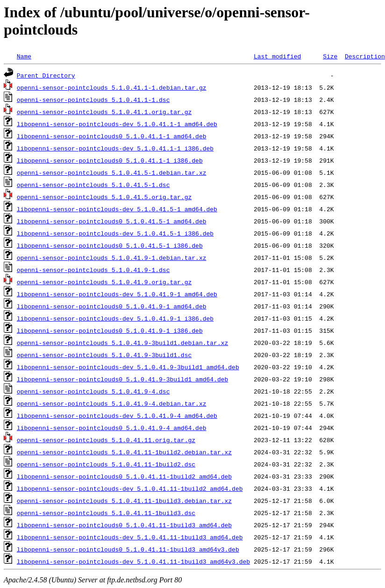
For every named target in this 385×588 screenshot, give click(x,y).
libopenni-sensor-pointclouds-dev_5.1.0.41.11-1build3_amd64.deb (130, 537)
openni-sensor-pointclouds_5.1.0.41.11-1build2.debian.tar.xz (124, 452)
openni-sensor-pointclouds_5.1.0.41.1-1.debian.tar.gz (112, 87)
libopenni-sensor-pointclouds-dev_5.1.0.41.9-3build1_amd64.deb (128, 367)
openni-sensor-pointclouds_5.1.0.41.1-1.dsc (93, 100)
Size (330, 56)
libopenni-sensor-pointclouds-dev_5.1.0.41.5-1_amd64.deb (117, 209)
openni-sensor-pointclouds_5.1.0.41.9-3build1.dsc (104, 355)
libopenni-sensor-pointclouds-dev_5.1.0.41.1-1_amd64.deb (117, 124)
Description (365, 56)
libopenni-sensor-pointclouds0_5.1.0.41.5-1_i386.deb (110, 245)
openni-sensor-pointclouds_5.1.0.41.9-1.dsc (93, 270)
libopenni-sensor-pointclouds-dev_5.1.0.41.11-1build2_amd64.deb (130, 488)
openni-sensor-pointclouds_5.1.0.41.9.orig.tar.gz (104, 282)
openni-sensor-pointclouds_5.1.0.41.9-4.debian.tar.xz (112, 403)
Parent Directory (46, 75)
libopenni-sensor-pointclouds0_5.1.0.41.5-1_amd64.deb (112, 221)
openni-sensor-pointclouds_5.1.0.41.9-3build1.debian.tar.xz (122, 343)
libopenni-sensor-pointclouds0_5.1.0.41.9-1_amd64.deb (112, 306)
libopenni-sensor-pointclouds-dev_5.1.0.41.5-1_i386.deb (115, 233)
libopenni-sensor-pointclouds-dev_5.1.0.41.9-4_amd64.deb (117, 416)
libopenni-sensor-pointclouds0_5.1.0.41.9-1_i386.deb (110, 330)
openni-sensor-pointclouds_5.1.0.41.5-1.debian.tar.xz (112, 172)
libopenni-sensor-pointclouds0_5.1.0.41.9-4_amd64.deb (112, 428)
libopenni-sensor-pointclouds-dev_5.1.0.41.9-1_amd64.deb (117, 294)
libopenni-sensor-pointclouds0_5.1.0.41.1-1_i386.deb (110, 160)
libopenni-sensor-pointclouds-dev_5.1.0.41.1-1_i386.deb (115, 148)
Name (24, 56)
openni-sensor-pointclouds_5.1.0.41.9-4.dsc (93, 391)
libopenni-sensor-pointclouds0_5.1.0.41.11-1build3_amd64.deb (124, 525)
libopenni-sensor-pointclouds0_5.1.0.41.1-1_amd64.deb (112, 136)
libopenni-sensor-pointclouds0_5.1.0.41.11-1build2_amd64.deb (124, 476)
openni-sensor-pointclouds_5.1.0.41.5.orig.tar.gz (104, 197)
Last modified (277, 56)
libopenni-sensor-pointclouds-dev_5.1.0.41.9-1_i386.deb (115, 318)
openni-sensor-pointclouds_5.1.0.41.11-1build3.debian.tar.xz (124, 501)
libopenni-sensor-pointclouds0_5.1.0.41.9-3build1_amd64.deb (122, 379)
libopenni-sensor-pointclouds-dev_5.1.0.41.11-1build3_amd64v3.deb (133, 561)
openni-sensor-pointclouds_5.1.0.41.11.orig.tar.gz (106, 440)
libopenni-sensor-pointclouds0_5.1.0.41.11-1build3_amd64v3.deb (128, 549)
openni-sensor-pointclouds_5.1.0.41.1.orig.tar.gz (104, 112)
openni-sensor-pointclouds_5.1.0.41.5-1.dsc (93, 185)
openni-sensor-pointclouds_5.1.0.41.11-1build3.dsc (106, 513)
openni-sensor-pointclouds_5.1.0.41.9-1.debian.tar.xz (112, 258)
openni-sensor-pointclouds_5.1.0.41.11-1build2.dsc (106, 464)
